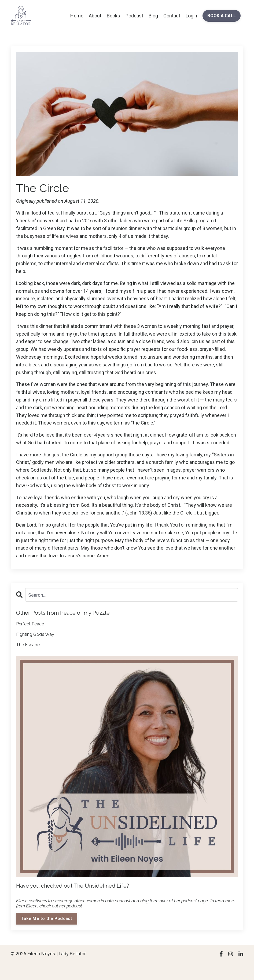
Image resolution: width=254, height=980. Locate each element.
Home (77, 16)
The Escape (28, 645)
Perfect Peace (30, 624)
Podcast (134, 16)
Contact (172, 16)
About (95, 16)
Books (113, 16)
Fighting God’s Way (35, 634)
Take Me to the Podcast (47, 919)
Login (191, 16)
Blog (153, 16)
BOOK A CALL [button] (222, 16)
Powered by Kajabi (228, 966)
